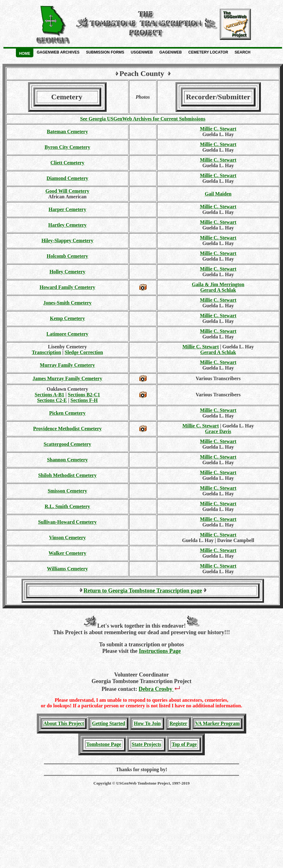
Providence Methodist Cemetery (67, 429)
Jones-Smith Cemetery (67, 303)
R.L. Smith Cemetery (67, 506)
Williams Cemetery (67, 569)
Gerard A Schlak (218, 290)
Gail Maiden (218, 194)
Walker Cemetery (67, 553)
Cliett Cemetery (67, 163)
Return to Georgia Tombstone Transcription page (143, 591)
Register (178, 723)
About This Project (64, 723)
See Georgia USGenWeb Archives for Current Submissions (143, 119)
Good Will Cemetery (67, 191)
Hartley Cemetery (67, 225)
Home (25, 54)
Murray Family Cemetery (67, 365)
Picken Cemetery (67, 413)
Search (243, 52)
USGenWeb (142, 52)
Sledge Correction (84, 352)
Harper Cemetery (67, 209)
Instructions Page (160, 651)
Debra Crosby (160, 689)
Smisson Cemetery (67, 491)
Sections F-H (84, 400)
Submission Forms (105, 52)
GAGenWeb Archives (58, 52)
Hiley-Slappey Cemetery (67, 241)
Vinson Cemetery (67, 538)
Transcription (46, 352)
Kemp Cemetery (67, 318)
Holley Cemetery (67, 272)
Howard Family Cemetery (67, 287)
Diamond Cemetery (67, 178)
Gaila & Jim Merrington (218, 284)
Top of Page (184, 744)
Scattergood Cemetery (67, 444)
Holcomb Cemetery (67, 256)
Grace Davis (218, 431)
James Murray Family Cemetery (67, 378)
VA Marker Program (218, 723)
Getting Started (108, 723)
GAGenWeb (170, 52)
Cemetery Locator (208, 52)
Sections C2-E (52, 400)
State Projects (146, 744)
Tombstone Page (104, 744)
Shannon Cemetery (67, 460)
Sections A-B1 (49, 395)
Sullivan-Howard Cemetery (67, 522)
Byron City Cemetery (67, 147)
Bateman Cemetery (67, 132)
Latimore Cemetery (67, 334)
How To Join (147, 723)
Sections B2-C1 (84, 395)
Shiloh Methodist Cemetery (67, 475)
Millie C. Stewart (218, 129)
